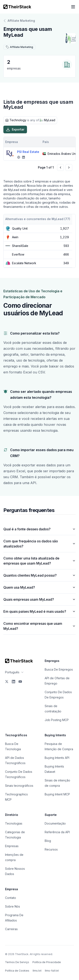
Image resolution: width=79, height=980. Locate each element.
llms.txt (37, 971)
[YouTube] (20, 682)
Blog (48, 841)
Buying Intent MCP (57, 794)
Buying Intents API (57, 758)
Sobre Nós (13, 906)
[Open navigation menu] (73, 7)
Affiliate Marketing (19, 21)
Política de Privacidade (47, 962)
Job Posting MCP (57, 720)
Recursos (51, 849)
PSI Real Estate (28, 152)
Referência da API (57, 832)
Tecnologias (14, 823)
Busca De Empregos (59, 669)
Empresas (12, 846)
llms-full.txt (52, 971)
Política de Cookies (17, 971)
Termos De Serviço (17, 962)
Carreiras (11, 929)
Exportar (15, 129)
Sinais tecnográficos (19, 786)
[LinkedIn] (13, 682)
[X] (7, 682)
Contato (11, 898)
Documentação (55, 823)
